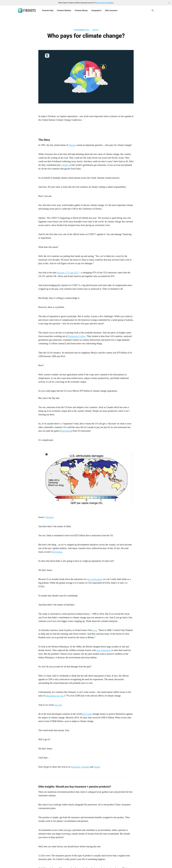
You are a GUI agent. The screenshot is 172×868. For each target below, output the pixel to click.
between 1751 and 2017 (68, 273)
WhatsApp (76, 767)
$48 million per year (55, 696)
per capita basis (95, 579)
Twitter (97, 767)
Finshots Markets (64, 10)
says (95, 630)
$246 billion (66, 431)
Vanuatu (72, 145)
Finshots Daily (48, 10)
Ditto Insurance (111, 10)
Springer (50, 517)
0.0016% (65, 165)
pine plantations (104, 650)
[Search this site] (153, 10)
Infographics (96, 10)
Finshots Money (81, 10)
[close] (169, 3)
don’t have (87, 714)
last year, (58, 705)
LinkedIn (85, 767)
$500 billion (57, 552)
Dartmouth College (77, 336)
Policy (95, 30)
